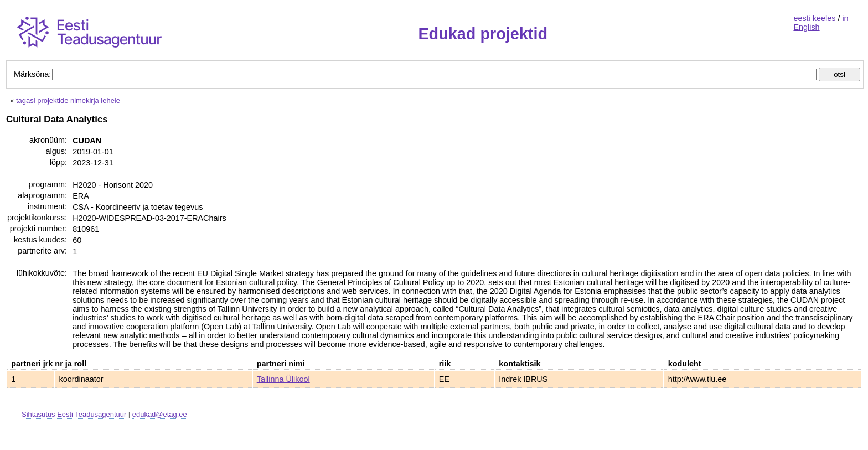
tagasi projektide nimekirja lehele (68, 100)
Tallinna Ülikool (283, 379)
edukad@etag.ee (160, 414)
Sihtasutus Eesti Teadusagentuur (74, 414)
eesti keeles (814, 18)
